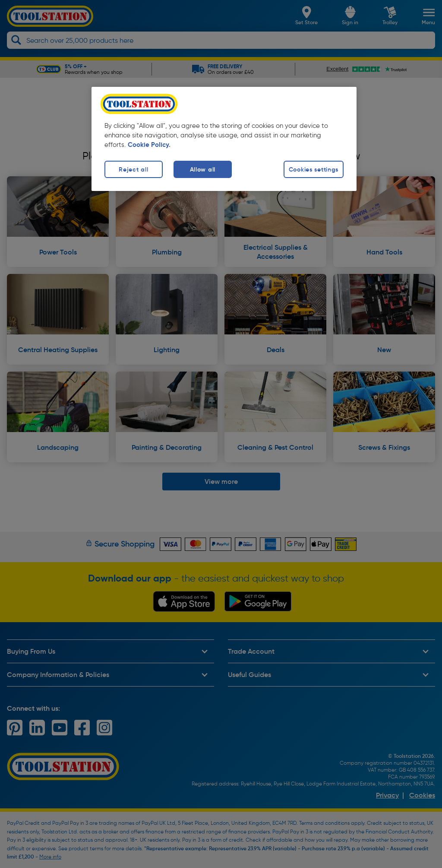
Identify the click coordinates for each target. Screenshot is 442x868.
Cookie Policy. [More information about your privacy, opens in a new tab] (149, 145)
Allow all (203, 169)
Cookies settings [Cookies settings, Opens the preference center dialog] (314, 169)
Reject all (133, 169)
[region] (224, 139)
